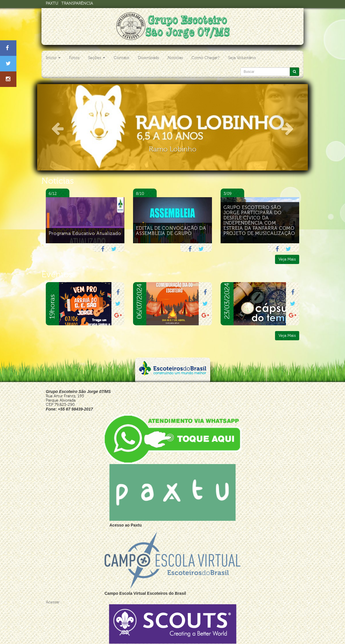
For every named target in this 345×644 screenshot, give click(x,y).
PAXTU (52, 3)
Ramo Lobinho (173, 149)
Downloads (148, 58)
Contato (122, 58)
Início (53, 58)
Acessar (53, 602)
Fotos (74, 58)
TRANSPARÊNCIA (77, 3)
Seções (97, 58)
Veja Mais (287, 259)
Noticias (175, 58)
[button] (57, 127)
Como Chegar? (205, 58)
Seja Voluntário (242, 58)
